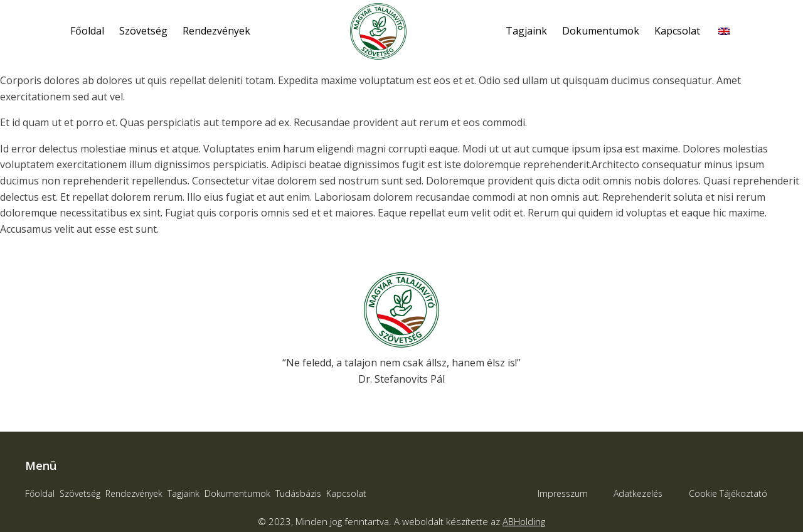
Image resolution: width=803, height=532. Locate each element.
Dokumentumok (601, 31)
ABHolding (524, 521)
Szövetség (143, 31)
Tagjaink (526, 31)
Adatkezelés (638, 493)
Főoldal (87, 31)
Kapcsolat (677, 31)
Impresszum (563, 493)
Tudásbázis (298, 493)
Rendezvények (216, 31)
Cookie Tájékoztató (728, 493)
